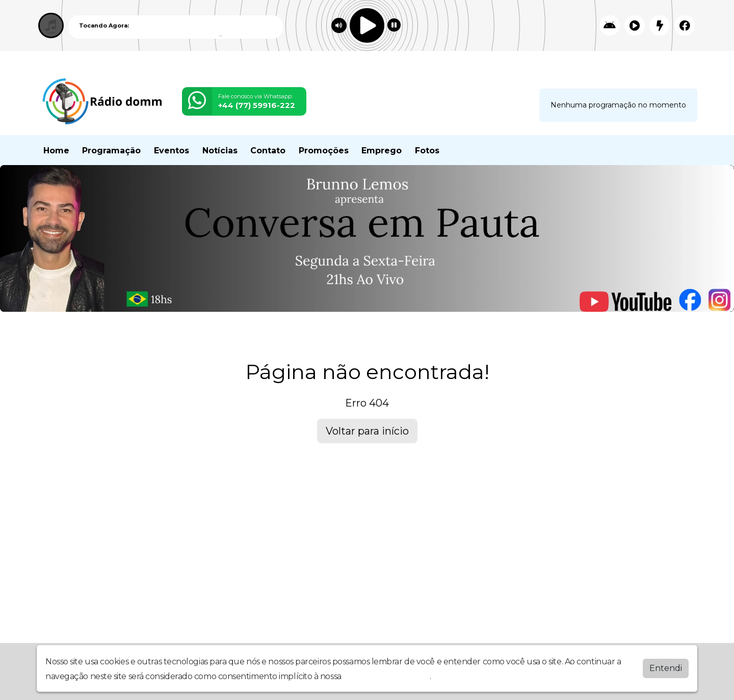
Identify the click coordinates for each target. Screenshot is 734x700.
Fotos (427, 151)
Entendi (666, 668)
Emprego (382, 151)
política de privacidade (386, 676)
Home (56, 151)
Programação (111, 151)
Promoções (324, 151)
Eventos (172, 151)
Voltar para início (367, 431)
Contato (268, 151)
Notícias (220, 151)
